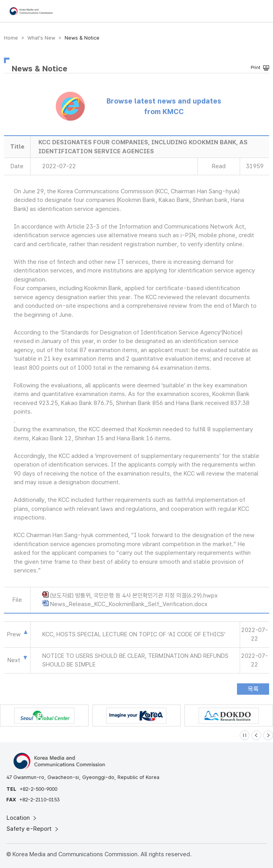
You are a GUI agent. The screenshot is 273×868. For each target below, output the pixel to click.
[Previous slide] (256, 735)
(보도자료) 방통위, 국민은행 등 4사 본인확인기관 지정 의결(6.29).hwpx (134, 596)
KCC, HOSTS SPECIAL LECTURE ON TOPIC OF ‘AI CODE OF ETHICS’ (134, 634)
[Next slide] (268, 735)
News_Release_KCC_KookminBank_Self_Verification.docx (129, 604)
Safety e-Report (33, 829)
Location (22, 818)
